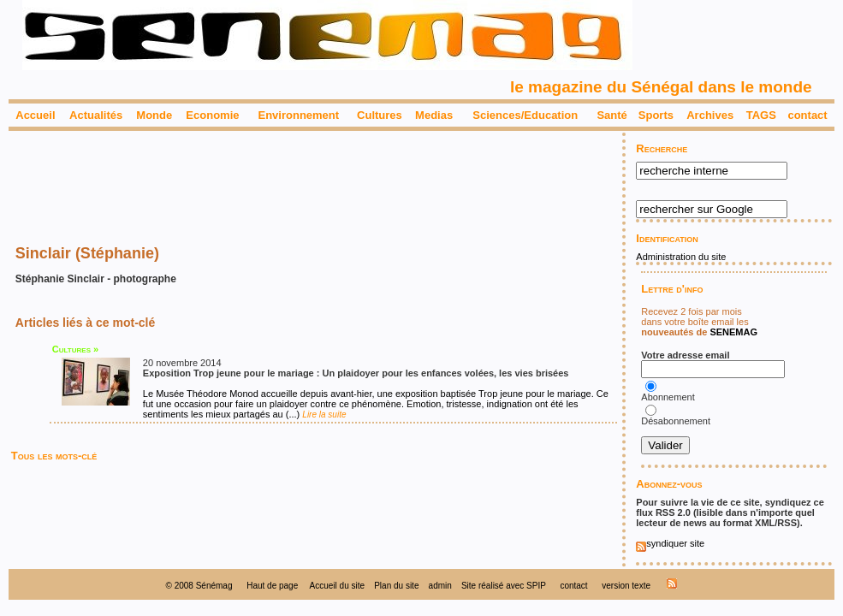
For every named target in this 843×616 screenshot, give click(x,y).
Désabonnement (677, 421)
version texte (626, 586)
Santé (611, 115)
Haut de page (272, 586)
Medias (434, 115)
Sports (656, 115)
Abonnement (668, 397)
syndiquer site (670, 543)
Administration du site (681, 257)
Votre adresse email (685, 355)
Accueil (35, 115)
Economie (212, 115)
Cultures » (75, 349)
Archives (710, 115)
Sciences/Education (525, 115)
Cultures (380, 115)
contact (807, 115)
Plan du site (396, 586)
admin (440, 586)
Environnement (298, 115)
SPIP (536, 586)
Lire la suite (324, 415)
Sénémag (214, 586)
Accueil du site (337, 586)
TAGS (761, 115)
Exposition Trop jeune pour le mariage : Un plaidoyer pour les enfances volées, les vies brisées (356, 373)
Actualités (96, 115)
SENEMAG (733, 332)
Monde (154, 115)
